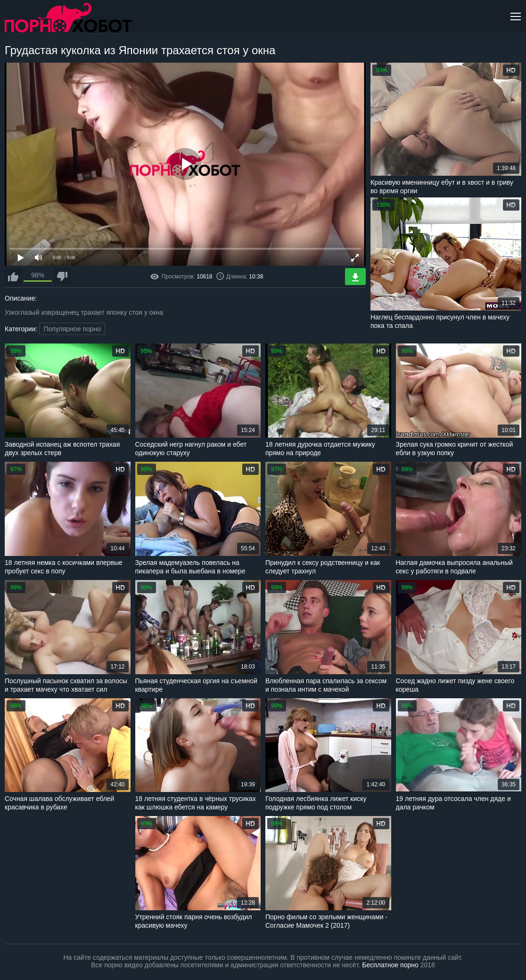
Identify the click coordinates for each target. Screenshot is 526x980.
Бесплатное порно (390, 965)
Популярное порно (72, 329)
